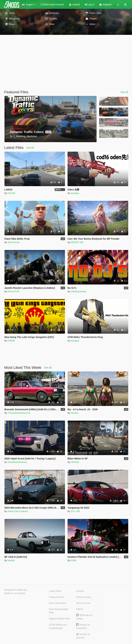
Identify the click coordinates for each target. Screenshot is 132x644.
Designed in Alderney (16, 590)
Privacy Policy (84, 597)
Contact (80, 591)
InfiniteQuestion (79, 291)
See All (124, 92)
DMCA (80, 609)
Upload (74, 4)
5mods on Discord (83, 636)
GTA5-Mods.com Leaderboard (58, 626)
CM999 (11, 341)
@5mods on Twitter (84, 617)
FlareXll (11, 193)
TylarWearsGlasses (17, 462)
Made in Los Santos (15, 593)
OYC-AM (75, 511)
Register (106, 4)
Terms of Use (83, 603)
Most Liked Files (58, 603)
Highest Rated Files (59, 619)
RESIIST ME (77, 242)
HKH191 (75, 462)
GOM (73, 560)
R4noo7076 (13, 291)
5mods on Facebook (83, 626)
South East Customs (18, 511)
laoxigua (75, 193)
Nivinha (75, 413)
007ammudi (13, 242)
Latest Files (55, 591)
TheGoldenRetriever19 (19, 413)
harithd (11, 560)
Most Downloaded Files (59, 611)
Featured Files (57, 597)
